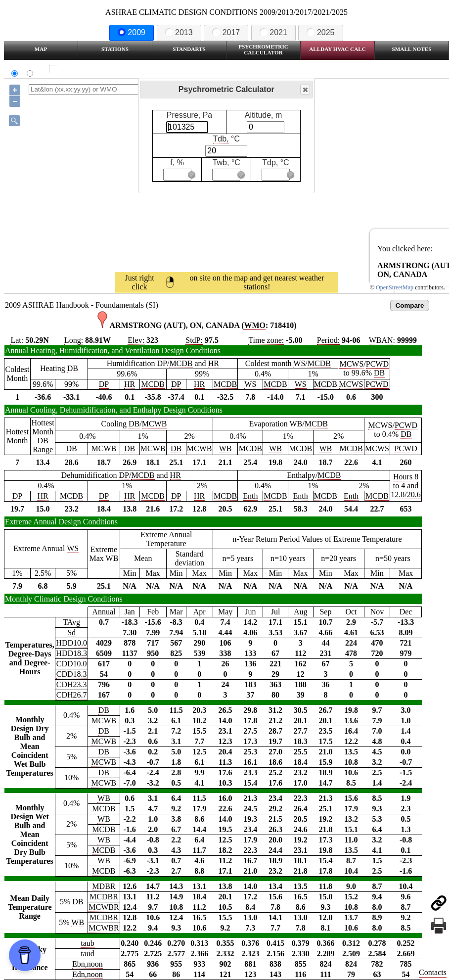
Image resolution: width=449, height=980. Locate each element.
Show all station (82, 69)
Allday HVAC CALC (337, 49)
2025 (320, 32)
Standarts (189, 49)
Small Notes (412, 49)
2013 (179, 32)
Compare (410, 305)
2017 (226, 32)
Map (41, 49)
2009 (132, 32)
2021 (273, 32)
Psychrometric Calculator (263, 49)
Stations (115, 49)
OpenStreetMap (395, 287)
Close (305, 90)
